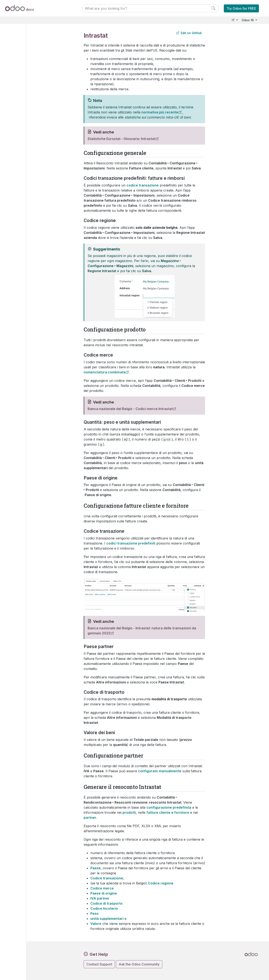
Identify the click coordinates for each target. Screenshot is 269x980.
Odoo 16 (248, 20)
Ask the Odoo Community (139, 964)
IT (234, 20)
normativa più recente (160, 112)
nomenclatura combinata (105, 372)
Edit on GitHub (189, 33)
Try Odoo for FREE (241, 8)
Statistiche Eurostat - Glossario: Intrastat (121, 139)
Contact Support (99, 964)
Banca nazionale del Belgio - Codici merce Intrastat (130, 409)
